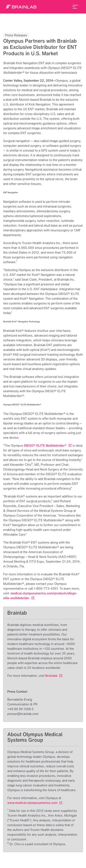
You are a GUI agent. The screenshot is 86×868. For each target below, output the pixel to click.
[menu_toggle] (75, 7)
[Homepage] (21, 7)
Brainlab (51, 676)
